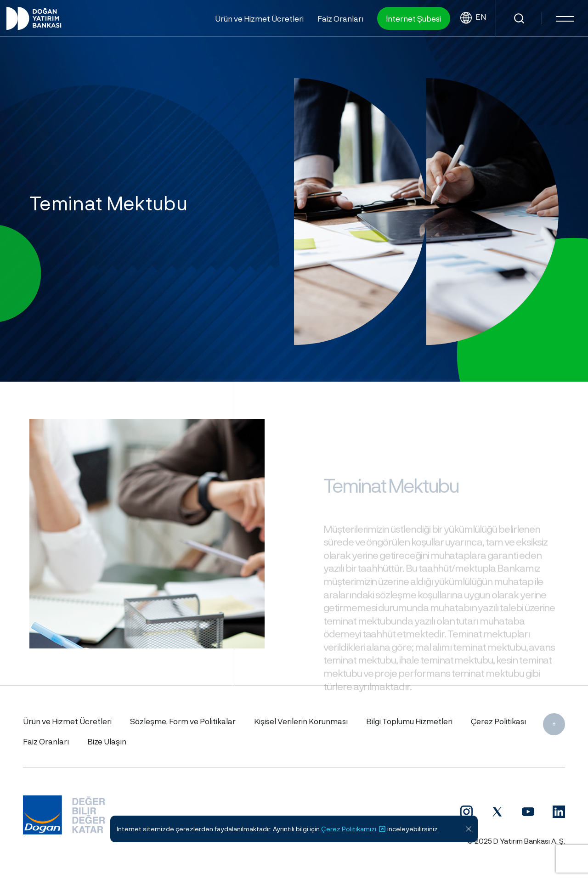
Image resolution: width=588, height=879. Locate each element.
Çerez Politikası (498, 721)
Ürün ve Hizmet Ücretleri (259, 18)
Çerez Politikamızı (353, 829)
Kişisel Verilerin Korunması (301, 721)
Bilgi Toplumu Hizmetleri (409, 721)
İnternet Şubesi (414, 18)
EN (473, 18)
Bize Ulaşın (107, 741)
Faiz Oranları (340, 18)
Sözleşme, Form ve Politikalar (183, 721)
